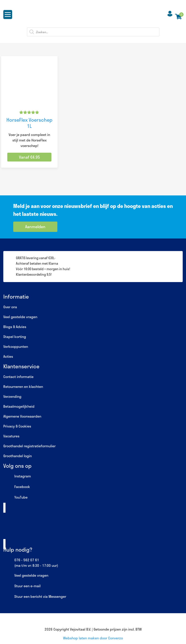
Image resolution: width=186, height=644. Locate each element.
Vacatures (11, 436)
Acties (8, 356)
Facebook (17, 487)
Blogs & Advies (15, 327)
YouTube (15, 497)
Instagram (17, 476)
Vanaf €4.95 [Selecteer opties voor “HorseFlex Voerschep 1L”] (29, 157)
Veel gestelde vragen (20, 317)
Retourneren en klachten (23, 386)
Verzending (12, 396)
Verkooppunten (16, 346)
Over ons (10, 307)
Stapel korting (15, 337)
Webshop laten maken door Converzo (93, 638)
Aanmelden (35, 227)
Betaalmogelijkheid (19, 406)
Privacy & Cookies (17, 426)
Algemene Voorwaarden (22, 416)
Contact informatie (18, 377)
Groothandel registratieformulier (29, 446)
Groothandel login (18, 456)
